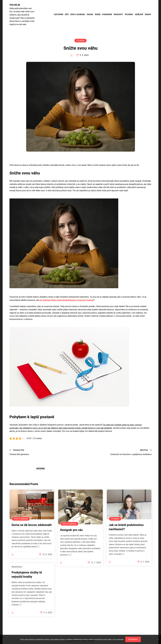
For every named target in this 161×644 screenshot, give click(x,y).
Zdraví (148, 14)
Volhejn (15, 5)
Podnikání (107, 14)
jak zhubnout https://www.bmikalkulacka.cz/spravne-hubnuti (66, 300)
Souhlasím (133, 639)
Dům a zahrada (78, 14)
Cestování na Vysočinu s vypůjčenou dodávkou (131, 454)
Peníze (98, 14)
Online (90, 14)
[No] (158, 639)
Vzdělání (139, 14)
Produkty (118, 14)
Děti (67, 14)
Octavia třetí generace (19, 454)
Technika (129, 14)
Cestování (59, 14)
